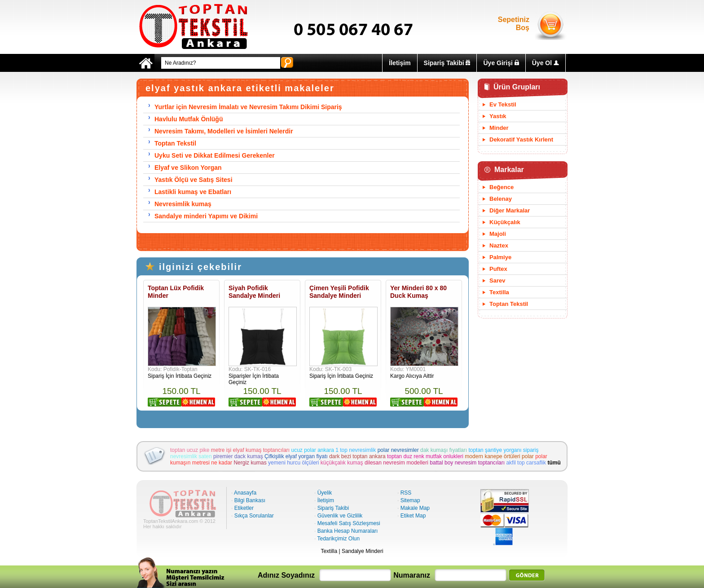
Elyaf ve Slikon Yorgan (188, 168)
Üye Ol (546, 63)
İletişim (400, 63)
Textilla (499, 292)
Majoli (498, 234)
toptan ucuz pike (190, 450)
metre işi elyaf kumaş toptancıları (250, 450)
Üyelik (325, 493)
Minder (499, 128)
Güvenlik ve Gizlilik (340, 516)
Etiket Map (413, 516)
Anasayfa (245, 493)
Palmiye (500, 257)
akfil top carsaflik (526, 463)
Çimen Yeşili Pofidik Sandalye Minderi (339, 292)
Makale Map (415, 508)
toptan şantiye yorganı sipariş (503, 450)
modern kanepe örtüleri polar (499, 456)
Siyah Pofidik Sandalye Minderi (254, 292)
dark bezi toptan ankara (357, 456)
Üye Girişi (501, 63)
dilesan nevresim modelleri (396, 463)
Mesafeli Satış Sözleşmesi (349, 523)
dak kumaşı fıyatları (444, 450)
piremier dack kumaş (238, 456)
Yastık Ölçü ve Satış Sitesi (194, 180)
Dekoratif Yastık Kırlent (521, 139)
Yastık (498, 116)
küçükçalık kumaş (342, 463)
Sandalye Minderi (363, 551)
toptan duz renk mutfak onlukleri (425, 456)
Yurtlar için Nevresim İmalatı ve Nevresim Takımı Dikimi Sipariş (248, 107)
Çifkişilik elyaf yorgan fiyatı (296, 456)
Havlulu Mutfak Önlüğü (189, 119)
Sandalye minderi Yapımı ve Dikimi (206, 216)
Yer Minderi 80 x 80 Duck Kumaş (418, 292)
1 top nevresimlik (356, 450)
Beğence (502, 187)
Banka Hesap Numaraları (348, 531)
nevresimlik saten (191, 456)
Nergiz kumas (250, 463)
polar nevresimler (398, 450)
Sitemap (410, 500)
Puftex (498, 269)
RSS (406, 493)
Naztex (499, 245)
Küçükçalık (505, 222)
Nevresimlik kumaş (183, 204)
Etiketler (244, 508)
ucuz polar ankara (313, 450)
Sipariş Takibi (447, 63)
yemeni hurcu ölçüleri (293, 463)
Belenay (501, 199)
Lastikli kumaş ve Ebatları (193, 192)
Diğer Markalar (510, 210)
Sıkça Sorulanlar (254, 516)
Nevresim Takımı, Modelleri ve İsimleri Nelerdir (224, 131)
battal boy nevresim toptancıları (467, 463)
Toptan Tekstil (175, 143)
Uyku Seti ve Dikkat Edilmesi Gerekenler (215, 155)
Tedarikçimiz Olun (338, 539)
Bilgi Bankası (250, 500)
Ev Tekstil (503, 104)
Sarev (497, 281)
